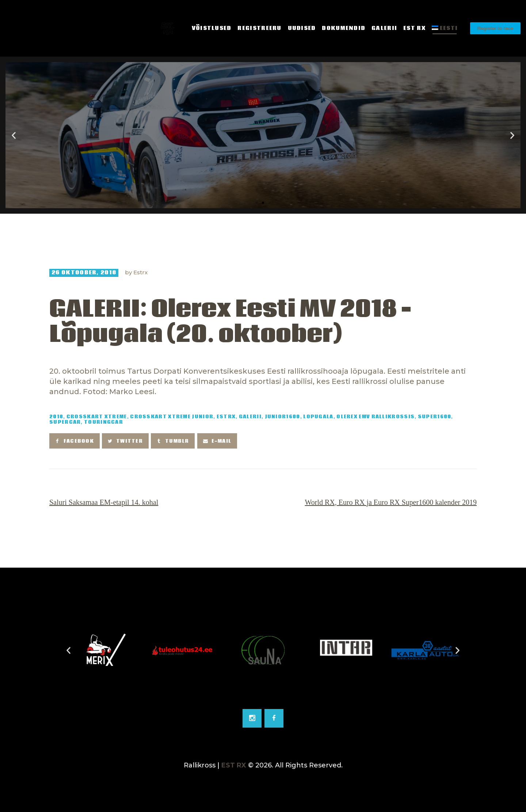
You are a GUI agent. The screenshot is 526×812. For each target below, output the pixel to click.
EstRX (226, 417)
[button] (256, 203)
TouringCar (104, 422)
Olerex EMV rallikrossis (376, 417)
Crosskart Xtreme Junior (172, 417)
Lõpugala (318, 417)
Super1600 (435, 417)
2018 (56, 417)
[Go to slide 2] (263, 696)
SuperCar (65, 422)
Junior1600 (283, 417)
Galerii (250, 417)
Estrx (140, 272)
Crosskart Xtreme (97, 417)
